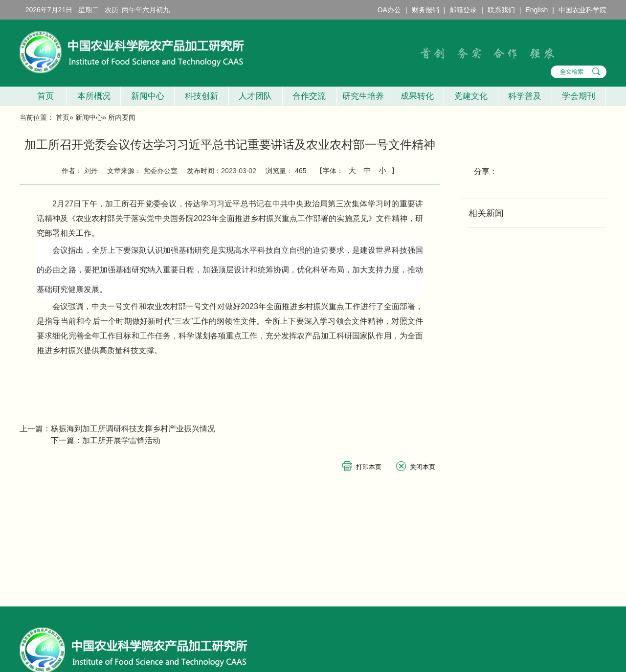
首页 (43, 96)
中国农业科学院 (582, 10)
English (537, 10)
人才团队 (255, 96)
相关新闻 (486, 213)
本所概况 (94, 96)
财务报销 (425, 10)
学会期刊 (579, 96)
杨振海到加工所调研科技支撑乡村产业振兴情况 (133, 429)
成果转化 (417, 96)
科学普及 (525, 96)
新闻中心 (148, 96)
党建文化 (471, 96)
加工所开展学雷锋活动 (121, 440)
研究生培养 (363, 96)
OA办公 (389, 10)
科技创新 (201, 96)
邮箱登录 (463, 10)
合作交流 (309, 96)
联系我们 (501, 10)
